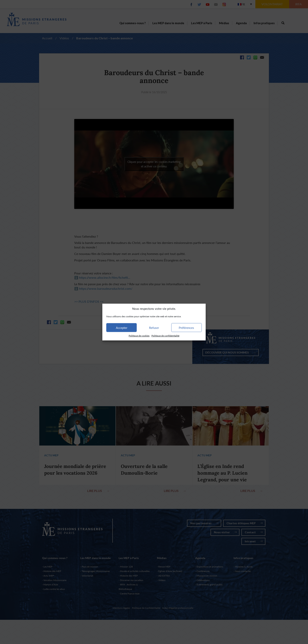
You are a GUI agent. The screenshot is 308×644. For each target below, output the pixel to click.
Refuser (154, 328)
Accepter (122, 328)
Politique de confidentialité (165, 336)
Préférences (186, 328)
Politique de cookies (139, 336)
